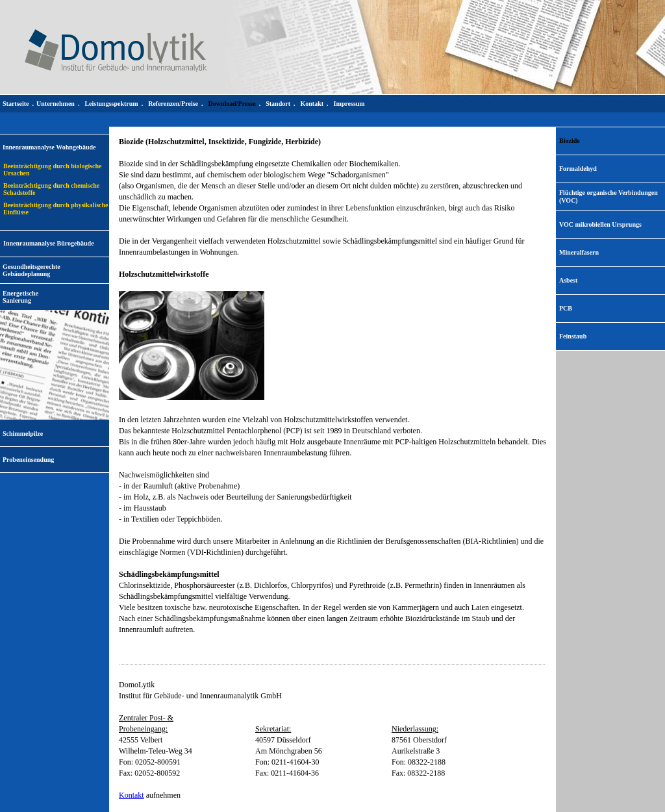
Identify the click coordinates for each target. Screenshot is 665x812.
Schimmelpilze (23, 434)
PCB (566, 308)
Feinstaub (573, 336)
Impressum (349, 104)
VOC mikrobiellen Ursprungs (600, 224)
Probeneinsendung (28, 460)
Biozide (570, 141)
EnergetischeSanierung (20, 297)
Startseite (16, 104)
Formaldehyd (578, 169)
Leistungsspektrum (111, 104)
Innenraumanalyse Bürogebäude (49, 243)
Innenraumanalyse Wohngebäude (49, 147)
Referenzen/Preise (173, 104)
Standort (278, 104)
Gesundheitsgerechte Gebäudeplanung (31, 270)
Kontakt (132, 795)
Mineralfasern (579, 252)
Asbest (568, 280)
